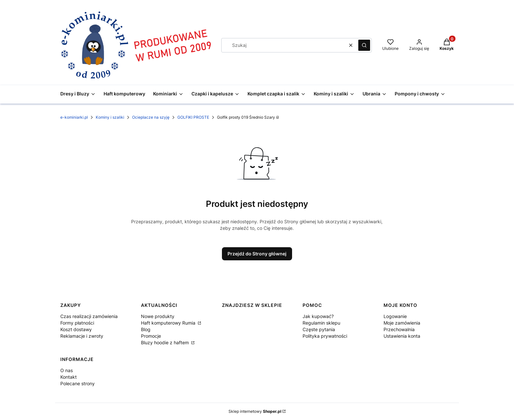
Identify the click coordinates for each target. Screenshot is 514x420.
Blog (146, 329)
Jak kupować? (318, 316)
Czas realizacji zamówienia (89, 316)
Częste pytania (319, 329)
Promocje (151, 336)
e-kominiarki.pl (74, 117)
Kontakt (69, 377)
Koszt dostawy (76, 329)
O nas (67, 370)
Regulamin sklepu (321, 323)
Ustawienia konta (402, 336)
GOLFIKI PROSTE (193, 117)
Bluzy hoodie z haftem (166, 342)
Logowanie (395, 316)
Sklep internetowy (255, 411)
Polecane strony (78, 383)
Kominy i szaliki (110, 117)
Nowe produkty (158, 316)
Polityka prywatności (325, 336)
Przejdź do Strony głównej (257, 254)
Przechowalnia (399, 329)
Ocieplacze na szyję (151, 117)
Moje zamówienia (402, 323)
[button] (364, 45)
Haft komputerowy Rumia (169, 323)
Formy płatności (77, 323)
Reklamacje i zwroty (82, 336)
